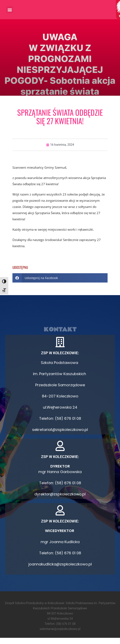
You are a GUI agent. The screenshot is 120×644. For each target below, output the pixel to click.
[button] (10, 10)
